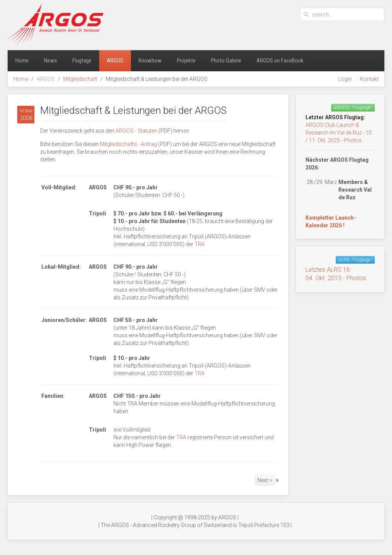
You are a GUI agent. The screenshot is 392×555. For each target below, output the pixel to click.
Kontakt (369, 79)
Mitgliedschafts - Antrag (128, 144)
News (51, 61)
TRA (200, 244)
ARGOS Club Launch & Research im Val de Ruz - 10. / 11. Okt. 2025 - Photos (339, 133)
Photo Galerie (226, 61)
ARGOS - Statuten (136, 131)
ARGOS (115, 61)
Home (22, 61)
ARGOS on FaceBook (280, 61)
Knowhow (150, 61)
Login (345, 79)
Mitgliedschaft (80, 79)
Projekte (186, 61)
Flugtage (82, 61)
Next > (265, 480)
